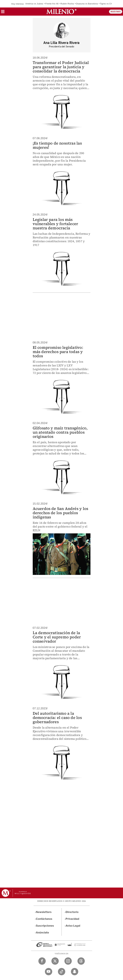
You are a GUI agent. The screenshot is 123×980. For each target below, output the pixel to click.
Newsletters (44, 912)
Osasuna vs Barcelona (87, 4)
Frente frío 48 (52, 4)
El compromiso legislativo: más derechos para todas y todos (58, 352)
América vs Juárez (34, 4)
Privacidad (72, 919)
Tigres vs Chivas (108, 4)
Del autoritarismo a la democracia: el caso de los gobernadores (57, 718)
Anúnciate (42, 933)
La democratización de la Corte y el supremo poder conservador (57, 637)
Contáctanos (44, 919)
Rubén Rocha (67, 4)
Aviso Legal (73, 926)
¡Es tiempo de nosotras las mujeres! (57, 145)
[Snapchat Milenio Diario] (75, 972)
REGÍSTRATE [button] (116, 12)
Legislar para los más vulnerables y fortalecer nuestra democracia (55, 224)
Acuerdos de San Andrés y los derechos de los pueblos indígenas (61, 513)
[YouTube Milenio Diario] (49, 972)
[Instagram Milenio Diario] (68, 961)
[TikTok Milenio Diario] (62, 972)
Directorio (72, 912)
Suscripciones (45, 926)
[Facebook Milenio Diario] (42, 961)
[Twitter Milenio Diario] (55, 961)
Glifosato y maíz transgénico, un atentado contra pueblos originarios (60, 432)
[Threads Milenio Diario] (81, 961)
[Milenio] (61, 12)
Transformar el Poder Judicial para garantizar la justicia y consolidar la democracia (61, 67)
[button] (3, 13)
